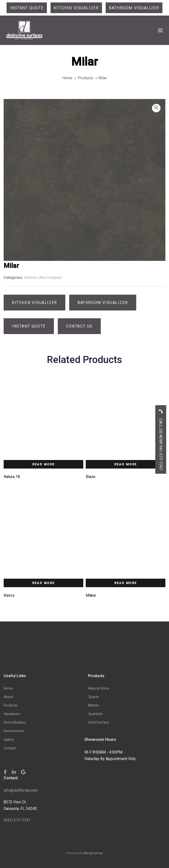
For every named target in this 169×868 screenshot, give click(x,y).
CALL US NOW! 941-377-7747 (161, 438)
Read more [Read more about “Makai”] (126, 583)
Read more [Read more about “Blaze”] (126, 464)
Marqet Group (93, 853)
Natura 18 (12, 477)
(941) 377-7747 (17, 820)
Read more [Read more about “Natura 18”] (44, 464)
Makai (91, 595)
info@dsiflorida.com (21, 790)
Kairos (9, 595)
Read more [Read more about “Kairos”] (44, 583)
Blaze (91, 477)
